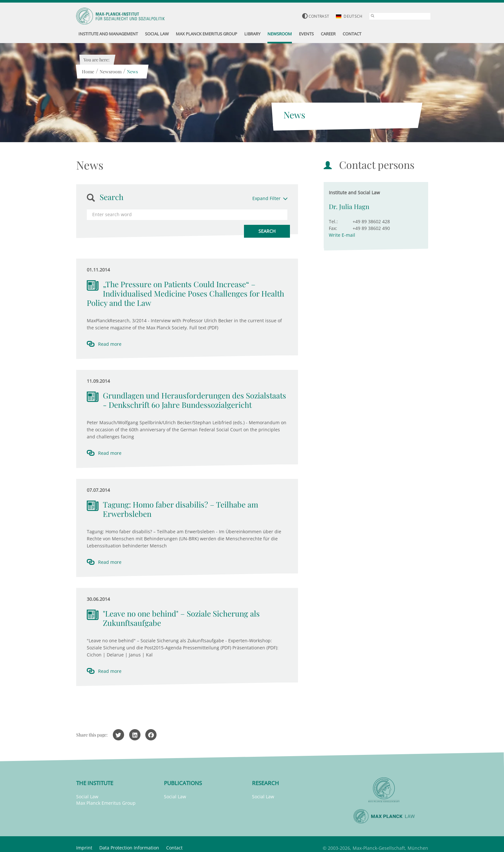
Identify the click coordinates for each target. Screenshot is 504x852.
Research (265, 783)
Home (88, 72)
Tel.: (333, 221)
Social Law (87, 797)
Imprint (84, 848)
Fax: (333, 228)
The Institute (95, 783)
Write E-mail (342, 235)
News (132, 72)
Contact (174, 848)
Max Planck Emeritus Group (106, 803)
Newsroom (111, 72)
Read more (110, 344)
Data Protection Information (129, 848)
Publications (183, 783)
